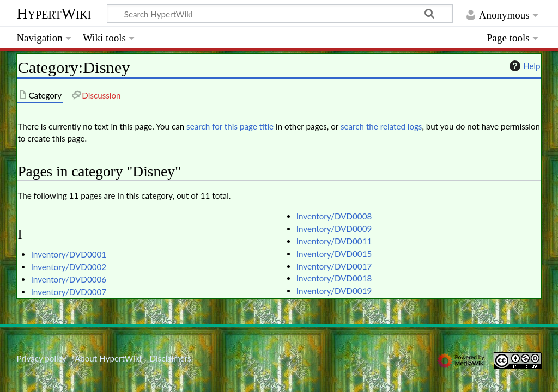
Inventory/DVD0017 (334, 266)
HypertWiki (54, 13)
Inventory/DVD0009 (334, 229)
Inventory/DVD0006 (69, 279)
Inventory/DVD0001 (69, 254)
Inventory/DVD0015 (334, 254)
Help (523, 66)
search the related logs (381, 126)
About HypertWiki (108, 358)
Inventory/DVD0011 (334, 241)
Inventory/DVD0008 (334, 216)
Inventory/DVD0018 (334, 278)
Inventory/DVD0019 (334, 291)
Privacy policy (41, 358)
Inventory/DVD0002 (69, 267)
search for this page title (230, 126)
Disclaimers (171, 358)
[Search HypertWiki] (280, 14)
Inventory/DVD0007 (69, 292)
